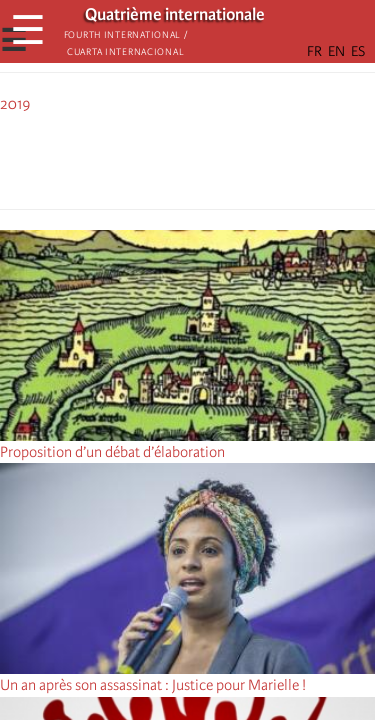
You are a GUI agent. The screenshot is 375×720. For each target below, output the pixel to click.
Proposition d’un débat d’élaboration (112, 452)
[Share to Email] (216, 158)
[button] (244, 158)
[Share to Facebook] (132, 158)
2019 (15, 104)
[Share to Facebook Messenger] (188, 158)
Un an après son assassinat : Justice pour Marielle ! (153, 685)
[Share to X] (160, 158)
